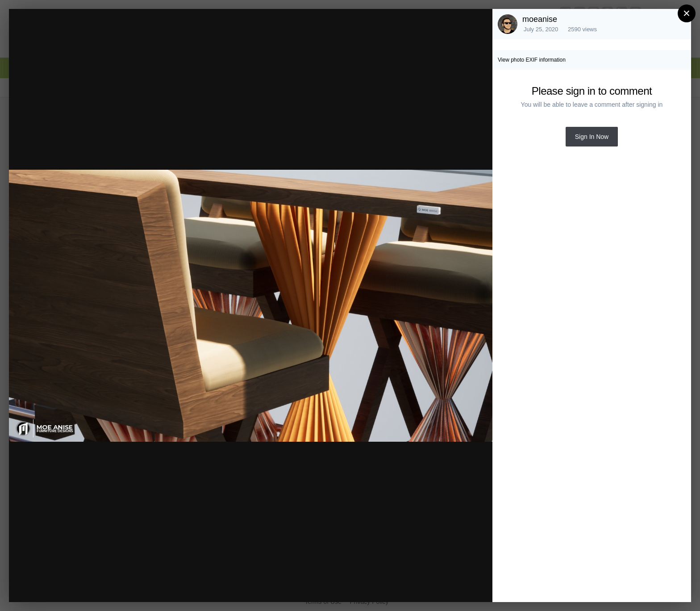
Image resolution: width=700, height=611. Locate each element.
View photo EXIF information (532, 60)
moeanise (540, 19)
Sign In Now (592, 137)
